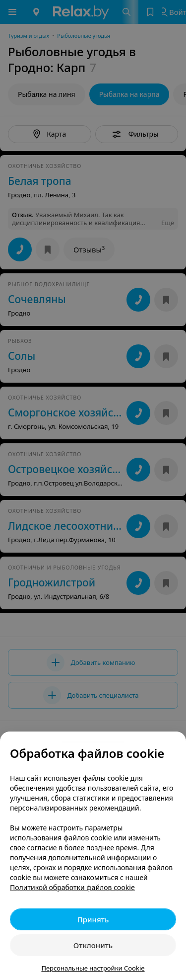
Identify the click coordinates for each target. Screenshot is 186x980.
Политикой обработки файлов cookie (72, 887)
